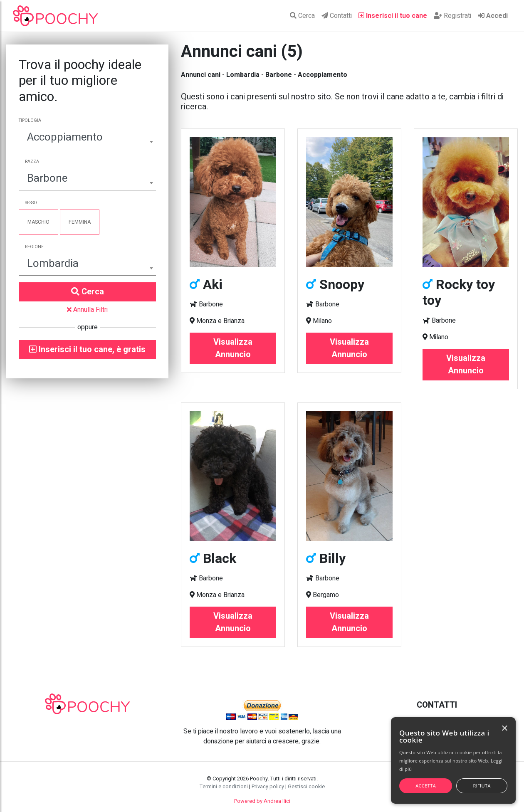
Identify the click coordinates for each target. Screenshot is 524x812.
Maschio (38, 222)
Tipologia (30, 121)
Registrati (452, 16)
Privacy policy (268, 787)
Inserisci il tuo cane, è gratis (87, 349)
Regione (34, 247)
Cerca (302, 16)
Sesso (31, 203)
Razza (32, 162)
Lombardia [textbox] (53, 264)
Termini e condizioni (224, 787)
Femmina (80, 222)
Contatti (337, 16)
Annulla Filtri (87, 310)
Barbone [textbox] (47, 178)
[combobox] (87, 138)
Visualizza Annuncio (233, 348)
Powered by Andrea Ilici (262, 801)
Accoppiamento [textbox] (65, 137)
